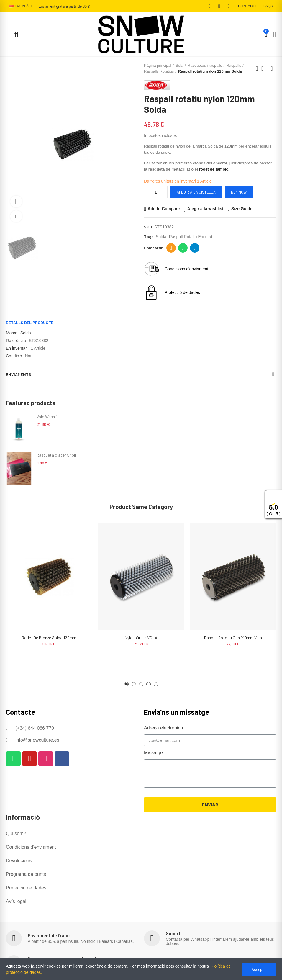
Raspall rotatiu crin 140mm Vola (233, 638)
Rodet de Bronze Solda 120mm (49, 638)
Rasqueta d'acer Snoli (56, 455)
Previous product (257, 68)
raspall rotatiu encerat (191, 237)
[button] (248, 6)
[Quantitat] (156, 192)
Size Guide (242, 209)
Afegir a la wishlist (205, 209)
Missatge (153, 753)
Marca (12, 333)
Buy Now (239, 192)
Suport (173, 933)
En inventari (17, 348)
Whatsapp (183, 248)
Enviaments (19, 374)
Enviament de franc (49, 935)
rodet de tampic (214, 169)
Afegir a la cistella (196, 192)
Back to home (264, 68)
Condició (14, 356)
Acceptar (259, 969)
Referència (16, 341)
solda (161, 237)
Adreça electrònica (171, 248)
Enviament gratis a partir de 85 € (64, 6)
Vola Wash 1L (48, 417)
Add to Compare (164, 209)
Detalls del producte (30, 322)
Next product (272, 68)
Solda (26, 333)
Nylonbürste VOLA (141, 638)
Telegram (195, 248)
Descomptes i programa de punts (63, 958)
